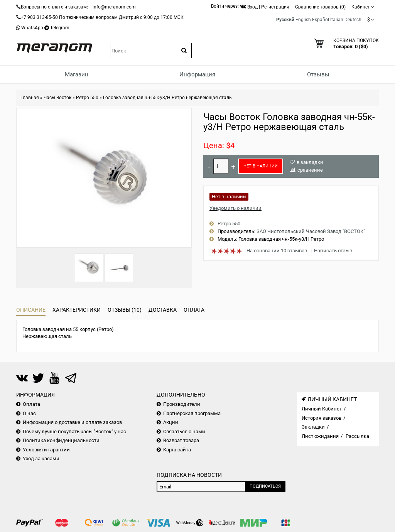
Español (321, 20)
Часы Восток (57, 98)
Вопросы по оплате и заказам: (54, 7)
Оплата (194, 310)
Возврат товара (181, 440)
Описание (31, 310)
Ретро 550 (87, 98)
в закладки (310, 162)
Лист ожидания (320, 436)
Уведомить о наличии (235, 208)
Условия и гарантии (46, 450)
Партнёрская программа (192, 413)
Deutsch (353, 20)
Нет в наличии (261, 166)
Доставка (163, 310)
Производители (182, 404)
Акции (171, 422)
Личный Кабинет (322, 409)
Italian (337, 20)
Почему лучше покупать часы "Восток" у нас (74, 432)
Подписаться (265, 486)
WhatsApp (32, 28)
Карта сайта (177, 450)
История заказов (322, 418)
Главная (30, 98)
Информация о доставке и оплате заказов (72, 422)
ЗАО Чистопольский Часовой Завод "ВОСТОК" (311, 231)
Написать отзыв (333, 251)
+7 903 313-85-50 (39, 17)
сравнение (310, 170)
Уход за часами (41, 459)
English (303, 20)
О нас (29, 413)
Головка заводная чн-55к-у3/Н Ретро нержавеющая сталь (167, 98)
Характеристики (77, 310)
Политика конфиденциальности (61, 440)
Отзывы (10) (125, 310)
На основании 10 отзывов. (277, 251)
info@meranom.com (114, 7)
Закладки (313, 427)
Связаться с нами (184, 432)
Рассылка (357, 436)
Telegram (60, 28)
